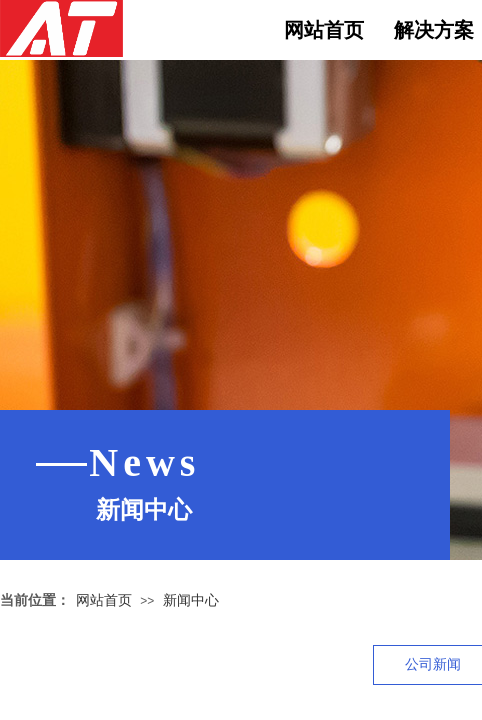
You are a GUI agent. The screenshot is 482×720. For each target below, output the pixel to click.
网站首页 (324, 30)
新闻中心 (191, 600)
